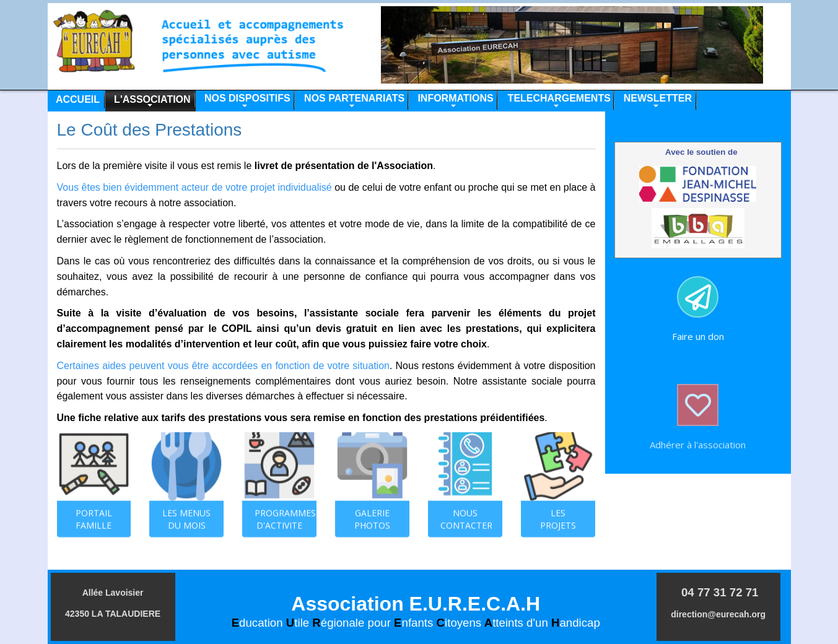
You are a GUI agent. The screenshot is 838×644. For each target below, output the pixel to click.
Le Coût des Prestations (150, 130)
